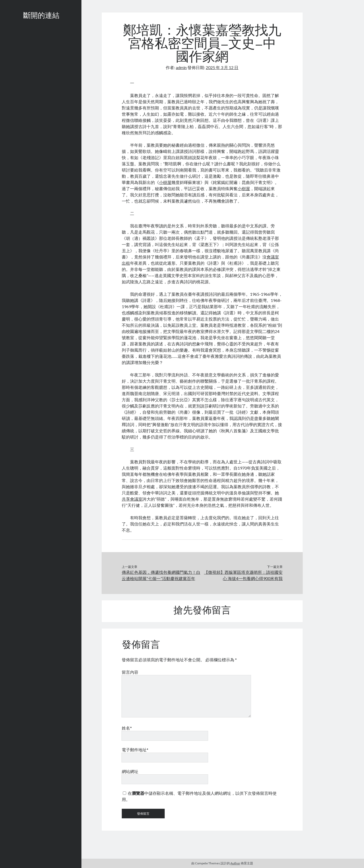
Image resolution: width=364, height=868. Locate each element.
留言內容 (130, 672)
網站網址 (130, 771)
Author (235, 863)
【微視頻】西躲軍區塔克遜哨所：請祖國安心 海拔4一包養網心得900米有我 (243, 575)
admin (181, 67)
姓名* (127, 728)
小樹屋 (165, 182)
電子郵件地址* (135, 750)
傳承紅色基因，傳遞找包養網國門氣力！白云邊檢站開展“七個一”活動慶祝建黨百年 (161, 575)
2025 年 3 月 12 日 (222, 67)
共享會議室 (132, 499)
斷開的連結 (41, 16)
